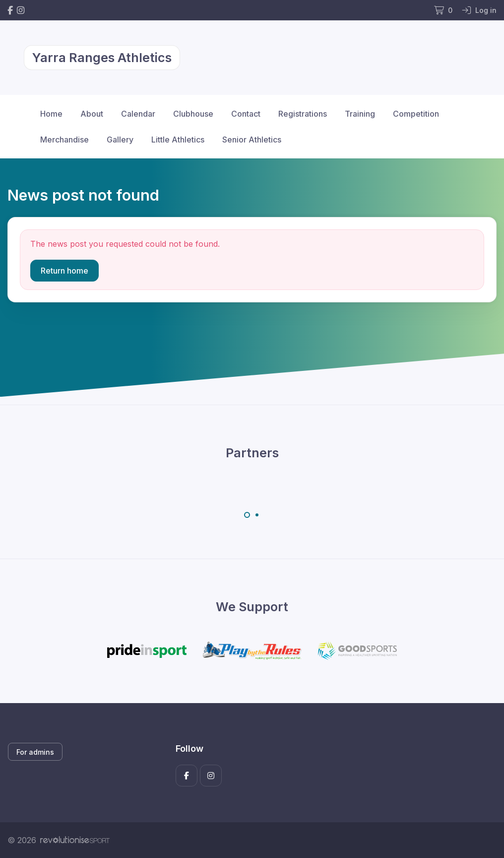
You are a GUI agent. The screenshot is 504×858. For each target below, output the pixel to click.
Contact (246, 114)
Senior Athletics (252, 140)
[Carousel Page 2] (257, 515)
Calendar (138, 114)
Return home (64, 271)
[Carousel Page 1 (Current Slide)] (247, 515)
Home (51, 114)
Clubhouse (193, 114)
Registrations (303, 114)
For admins (35, 752)
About (92, 114)
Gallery (120, 140)
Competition (416, 114)
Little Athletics (178, 140)
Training (360, 114)
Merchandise (64, 140)
